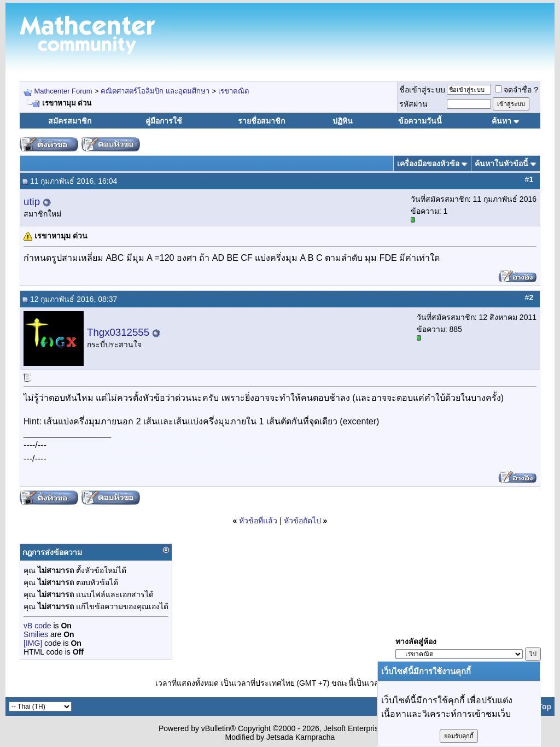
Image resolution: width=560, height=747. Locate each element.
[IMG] (33, 643)
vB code (37, 626)
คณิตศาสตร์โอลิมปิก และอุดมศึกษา (155, 91)
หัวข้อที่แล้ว (258, 521)
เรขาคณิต (234, 91)
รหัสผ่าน (413, 104)
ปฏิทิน (343, 121)
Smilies (36, 634)
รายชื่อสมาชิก (261, 121)
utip (32, 202)
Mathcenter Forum (63, 91)
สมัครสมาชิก (70, 121)
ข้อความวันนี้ (420, 121)
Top (544, 707)
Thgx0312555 (118, 332)
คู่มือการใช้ (164, 121)
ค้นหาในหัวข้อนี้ (501, 164)
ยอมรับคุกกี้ (459, 736)
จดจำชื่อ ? (517, 90)
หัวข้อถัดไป (302, 521)
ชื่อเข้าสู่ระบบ (422, 90)
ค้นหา (501, 121)
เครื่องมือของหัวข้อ (428, 164)
